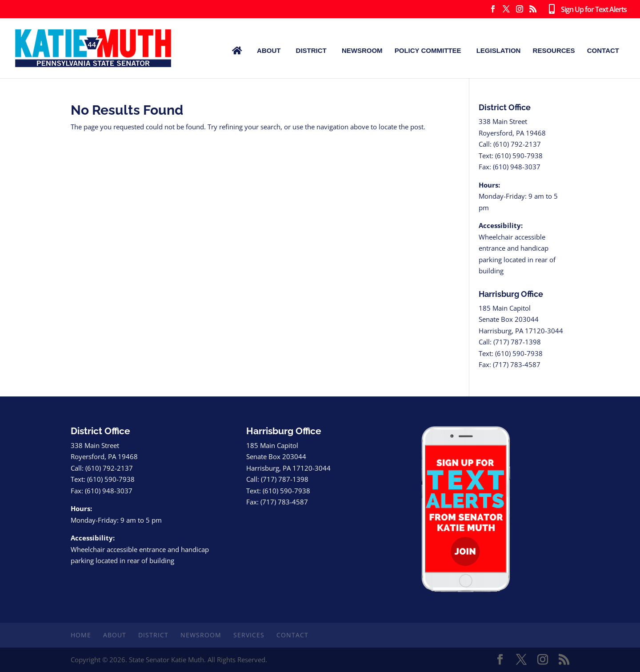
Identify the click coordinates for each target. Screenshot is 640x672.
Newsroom (362, 50)
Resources (554, 50)
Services (249, 635)
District (311, 50)
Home (81, 635)
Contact (603, 50)
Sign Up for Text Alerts (586, 10)
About (269, 50)
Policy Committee (428, 50)
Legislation (499, 50)
